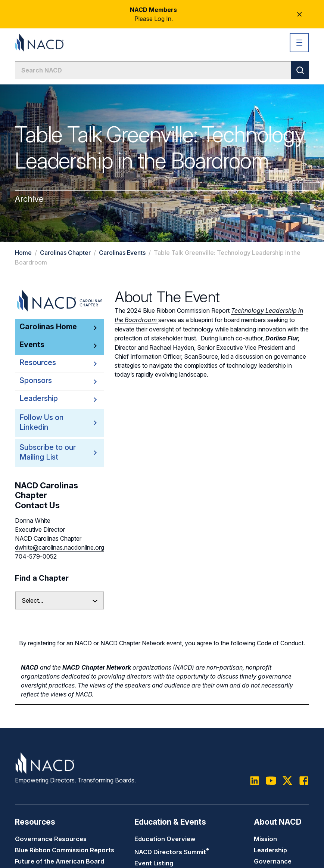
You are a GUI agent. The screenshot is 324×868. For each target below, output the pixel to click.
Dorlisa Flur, (283, 337)
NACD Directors (172, 852)
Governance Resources (51, 838)
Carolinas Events (122, 253)
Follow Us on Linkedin (48, 422)
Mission (265, 838)
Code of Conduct (280, 643)
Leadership (270, 850)
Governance (273, 861)
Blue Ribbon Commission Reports (65, 850)
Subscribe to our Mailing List (48, 452)
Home (23, 253)
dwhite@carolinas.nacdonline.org (60, 547)
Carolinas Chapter (65, 253)
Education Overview (165, 838)
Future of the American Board (60, 861)
